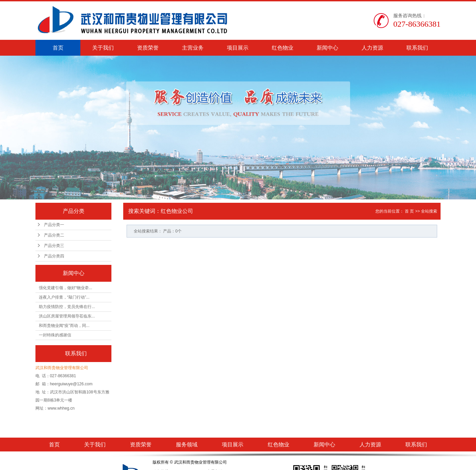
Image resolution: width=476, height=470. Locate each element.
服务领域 (187, 445)
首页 (58, 48)
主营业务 (193, 48)
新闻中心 (327, 48)
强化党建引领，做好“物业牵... (65, 288)
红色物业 (283, 48)
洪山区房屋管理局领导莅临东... (67, 316)
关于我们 (103, 48)
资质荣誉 (148, 48)
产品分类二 (54, 235)
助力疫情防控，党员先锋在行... (67, 307)
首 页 (409, 211)
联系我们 (417, 48)
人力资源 (372, 48)
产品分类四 (54, 256)
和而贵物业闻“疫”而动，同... (64, 326)
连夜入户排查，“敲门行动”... (64, 297)
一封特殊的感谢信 (55, 335)
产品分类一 (54, 225)
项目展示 (238, 48)
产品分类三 (54, 246)
